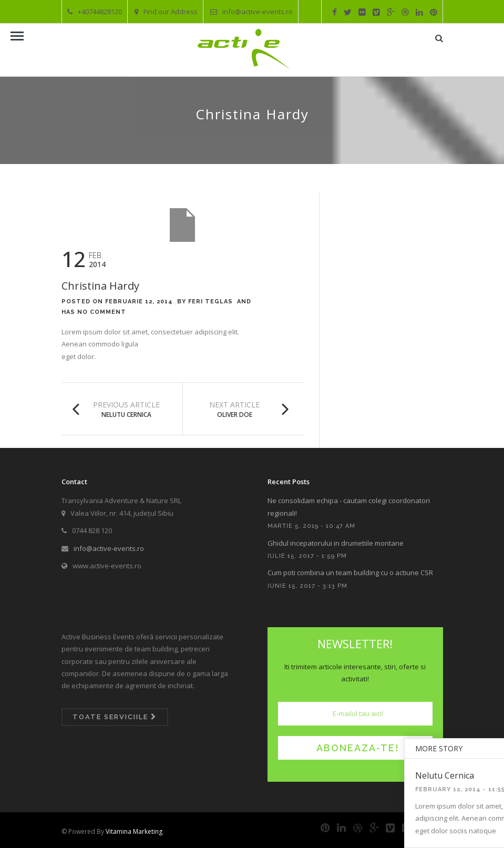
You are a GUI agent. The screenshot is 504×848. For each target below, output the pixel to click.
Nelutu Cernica (126, 415)
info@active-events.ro (251, 12)
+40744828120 (95, 12)
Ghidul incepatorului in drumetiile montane (336, 543)
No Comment (102, 312)
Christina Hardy (100, 286)
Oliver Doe (235, 415)
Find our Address (166, 12)
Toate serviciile (115, 717)
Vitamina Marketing (134, 831)
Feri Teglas (210, 302)
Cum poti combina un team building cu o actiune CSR (350, 573)
